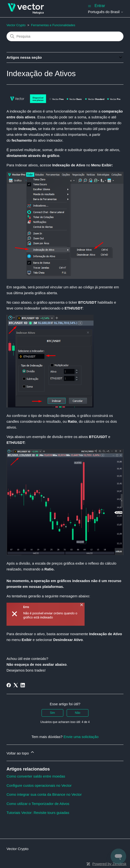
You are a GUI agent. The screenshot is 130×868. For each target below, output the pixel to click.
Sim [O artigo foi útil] (53, 713)
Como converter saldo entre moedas (36, 776)
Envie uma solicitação (81, 737)
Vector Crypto (16, 25)
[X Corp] (16, 685)
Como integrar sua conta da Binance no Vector (44, 794)
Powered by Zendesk (109, 864)
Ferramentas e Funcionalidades (53, 25)
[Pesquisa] (65, 36)
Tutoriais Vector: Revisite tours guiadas (38, 813)
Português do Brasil (106, 12)
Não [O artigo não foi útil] (78, 713)
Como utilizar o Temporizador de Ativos (38, 804)
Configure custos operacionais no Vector (39, 785)
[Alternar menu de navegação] (90, 6)
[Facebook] (9, 685)
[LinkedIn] (23, 685)
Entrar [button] (100, 6)
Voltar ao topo (21, 752)
